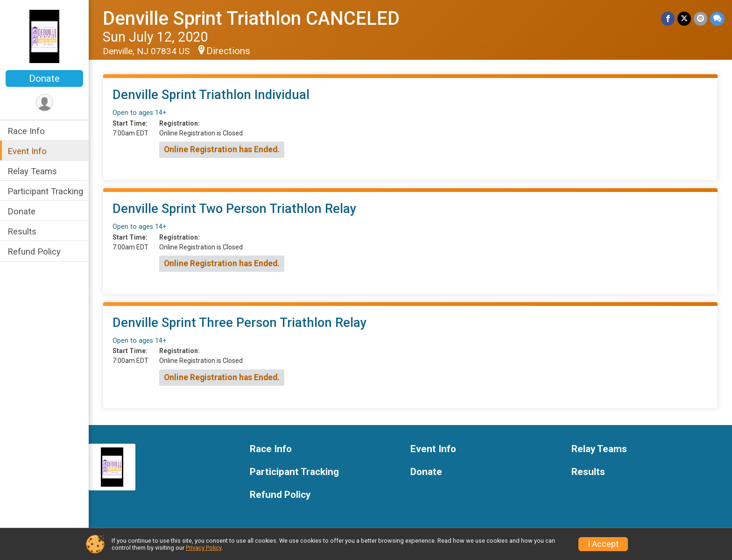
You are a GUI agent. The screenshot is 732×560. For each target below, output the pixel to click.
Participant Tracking (45, 191)
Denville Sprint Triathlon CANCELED (251, 18)
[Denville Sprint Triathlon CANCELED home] (45, 36)
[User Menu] (45, 103)
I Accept (603, 544)
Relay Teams (32, 171)
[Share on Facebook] (668, 18)
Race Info (26, 131)
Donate (44, 78)
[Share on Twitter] (684, 18)
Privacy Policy (204, 548)
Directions (228, 51)
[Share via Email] (700, 18)
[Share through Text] (717, 18)
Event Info (27, 151)
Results (22, 231)
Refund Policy (34, 252)
